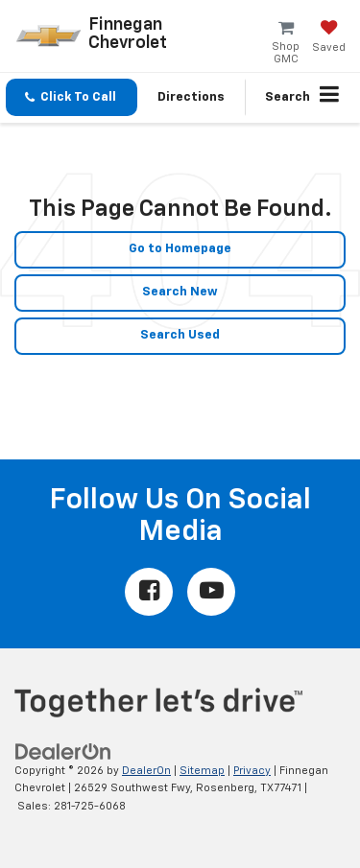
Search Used (180, 335)
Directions (191, 97)
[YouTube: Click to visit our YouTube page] (211, 592)
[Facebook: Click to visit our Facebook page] (149, 592)
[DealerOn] (63, 751)
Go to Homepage (180, 249)
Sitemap (202, 771)
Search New (180, 292)
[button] (72, 97)
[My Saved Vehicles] (329, 38)
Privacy (252, 771)
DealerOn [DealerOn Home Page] (146, 771)
